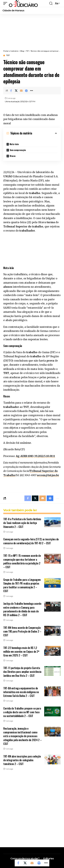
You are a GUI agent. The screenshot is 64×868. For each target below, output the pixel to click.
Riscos (13, 156)
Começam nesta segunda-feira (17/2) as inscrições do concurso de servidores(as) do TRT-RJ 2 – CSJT (31, 541)
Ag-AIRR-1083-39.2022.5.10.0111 (35, 456)
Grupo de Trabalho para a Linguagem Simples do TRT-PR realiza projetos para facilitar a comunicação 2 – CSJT (22, 585)
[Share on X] (16, 91)
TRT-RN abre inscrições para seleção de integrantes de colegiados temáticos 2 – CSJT (22, 760)
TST (8, 56)
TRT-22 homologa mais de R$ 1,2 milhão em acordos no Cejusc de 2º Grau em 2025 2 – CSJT (21, 652)
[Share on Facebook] (11, 91)
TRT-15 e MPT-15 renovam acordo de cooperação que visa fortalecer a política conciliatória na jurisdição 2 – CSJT (22, 561)
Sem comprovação (18, 150)
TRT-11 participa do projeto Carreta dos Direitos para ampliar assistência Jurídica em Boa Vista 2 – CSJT (22, 672)
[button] (6, 3)
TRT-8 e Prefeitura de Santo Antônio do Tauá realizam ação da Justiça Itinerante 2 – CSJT (22, 523)
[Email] (21, 91)
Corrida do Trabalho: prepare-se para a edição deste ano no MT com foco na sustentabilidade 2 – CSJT (22, 712)
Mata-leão (14, 144)
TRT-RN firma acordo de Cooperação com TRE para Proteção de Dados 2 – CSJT (22, 631)
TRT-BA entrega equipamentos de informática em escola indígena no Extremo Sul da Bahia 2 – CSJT (21, 692)
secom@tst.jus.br (48, 475)
